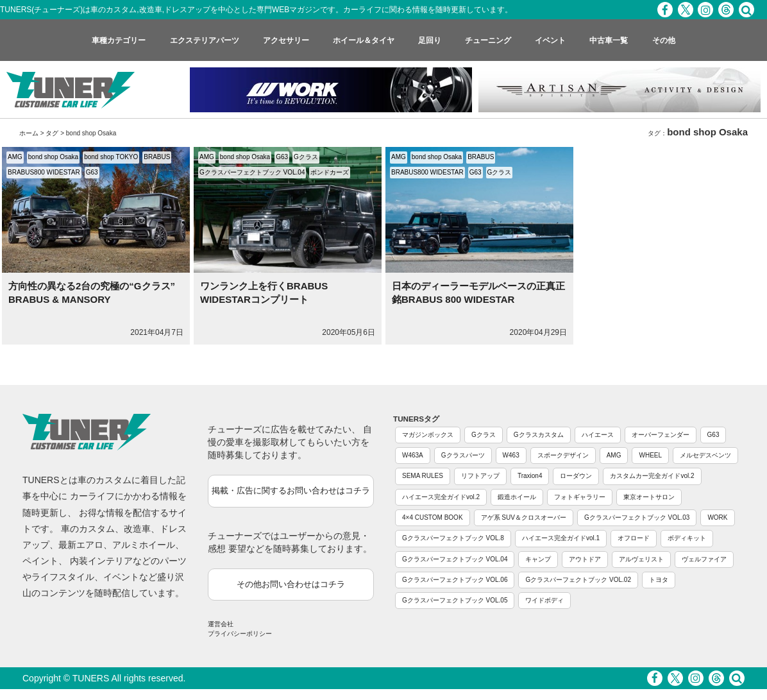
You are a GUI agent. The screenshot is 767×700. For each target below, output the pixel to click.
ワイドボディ (544, 600)
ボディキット (687, 538)
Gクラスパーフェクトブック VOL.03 (637, 517)
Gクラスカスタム (539, 435)
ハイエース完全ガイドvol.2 (441, 497)
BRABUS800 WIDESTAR (44, 172)
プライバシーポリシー (240, 634)
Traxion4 (530, 476)
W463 (511, 455)
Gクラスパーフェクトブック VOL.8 (453, 538)
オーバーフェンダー (661, 435)
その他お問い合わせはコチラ (291, 584)
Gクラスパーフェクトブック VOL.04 (252, 172)
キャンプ (538, 559)
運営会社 (221, 624)
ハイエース (598, 435)
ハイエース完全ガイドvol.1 (561, 538)
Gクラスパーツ (463, 455)
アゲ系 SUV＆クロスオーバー (524, 517)
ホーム (29, 133)
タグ (52, 133)
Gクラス (306, 157)
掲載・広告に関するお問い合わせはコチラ (291, 491)
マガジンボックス (428, 435)
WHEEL (650, 455)
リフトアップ (480, 476)
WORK (717, 517)
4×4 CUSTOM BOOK (433, 517)
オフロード (634, 538)
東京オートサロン (649, 497)
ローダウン (576, 476)
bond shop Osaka (53, 157)
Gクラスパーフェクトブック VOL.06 (455, 580)
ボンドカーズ (330, 172)
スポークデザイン (563, 455)
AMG (15, 157)
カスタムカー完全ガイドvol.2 (652, 476)
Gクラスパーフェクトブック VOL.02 (578, 580)
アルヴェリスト (641, 559)
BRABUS (157, 157)
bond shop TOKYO (111, 157)
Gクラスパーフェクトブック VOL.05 (455, 600)
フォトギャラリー (580, 497)
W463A (413, 455)
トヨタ (659, 580)
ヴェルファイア (704, 559)
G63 (92, 172)
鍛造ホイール (517, 497)
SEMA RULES (423, 476)
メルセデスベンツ (705, 455)
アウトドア (585, 559)
